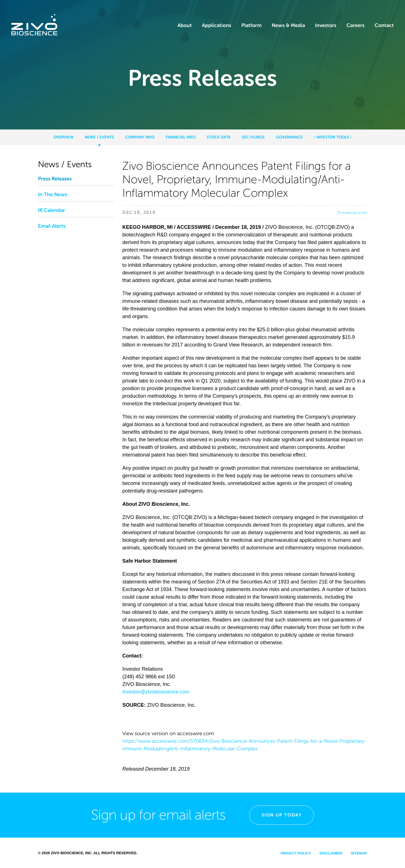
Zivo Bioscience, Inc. (72, 853)
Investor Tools (333, 137)
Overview (63, 137)
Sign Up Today (282, 815)
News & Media (288, 25)
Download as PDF (352, 213)
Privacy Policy (296, 853)
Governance (289, 137)
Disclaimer (331, 853)
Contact (384, 25)
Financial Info (181, 137)
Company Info (140, 137)
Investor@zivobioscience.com (156, 692)
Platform (251, 25)
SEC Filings (253, 137)
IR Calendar (51, 210)
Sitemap (359, 853)
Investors (326, 25)
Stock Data (219, 137)
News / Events (99, 137)
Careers (355, 25)
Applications (217, 25)
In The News (53, 194)
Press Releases (55, 179)
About (185, 25)
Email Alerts (52, 226)
